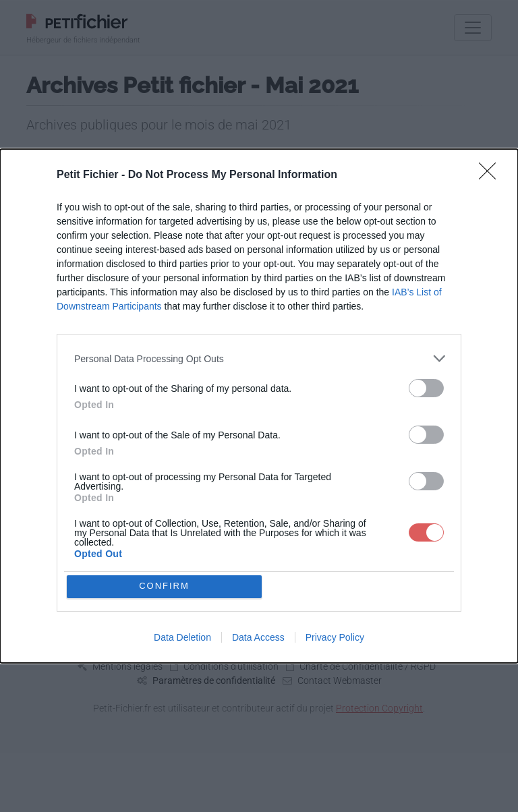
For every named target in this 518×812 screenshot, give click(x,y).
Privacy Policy (335, 639)
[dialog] (259, 406)
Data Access (258, 639)
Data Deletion (182, 639)
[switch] (426, 387)
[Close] (492, 174)
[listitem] (259, 357)
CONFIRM (166, 586)
